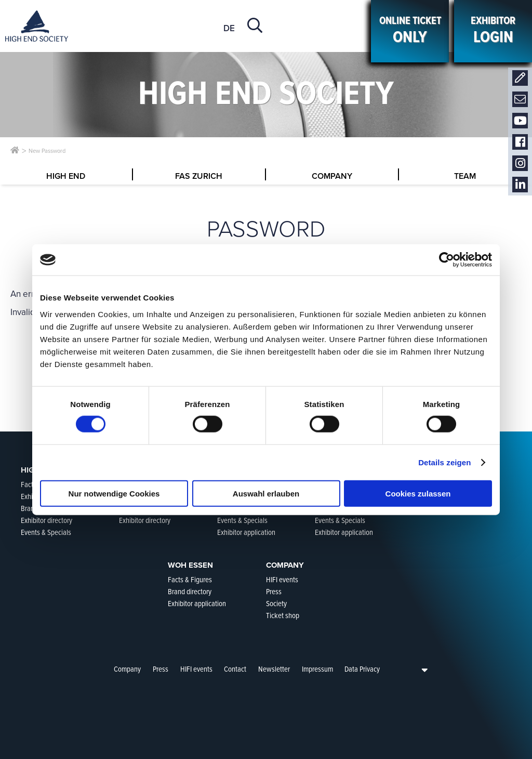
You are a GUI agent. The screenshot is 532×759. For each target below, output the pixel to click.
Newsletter (520, 100)
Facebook (520, 142)
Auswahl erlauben (266, 493)
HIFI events (196, 669)
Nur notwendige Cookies (114, 493)
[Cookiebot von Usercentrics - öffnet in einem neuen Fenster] (447, 260)
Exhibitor (493, 31)
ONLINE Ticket (410, 31)
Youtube (520, 121)
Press (161, 669)
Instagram (520, 163)
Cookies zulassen (418, 493)
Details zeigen (444, 462)
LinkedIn (520, 185)
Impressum (317, 669)
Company (127, 669)
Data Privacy (362, 669)
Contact (520, 78)
